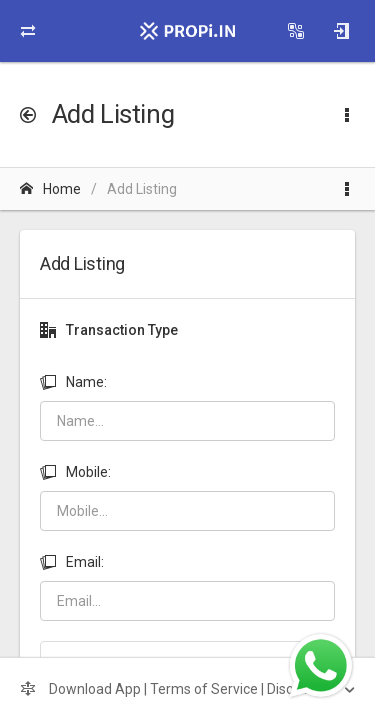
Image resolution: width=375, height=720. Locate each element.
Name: (73, 382)
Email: (72, 562)
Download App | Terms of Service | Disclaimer (178, 689)
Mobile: (75, 472)
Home (50, 189)
